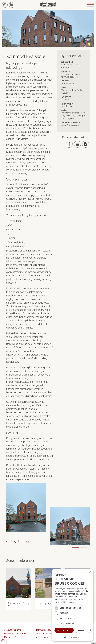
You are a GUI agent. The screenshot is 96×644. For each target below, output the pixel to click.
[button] (73, 637)
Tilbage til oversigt (20, 541)
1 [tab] (75, 547)
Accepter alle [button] (64, 630)
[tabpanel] (70, 526)
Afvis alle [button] (83, 630)
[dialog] (73, 605)
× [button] (90, 572)
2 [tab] (84, 547)
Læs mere (72, 602)
